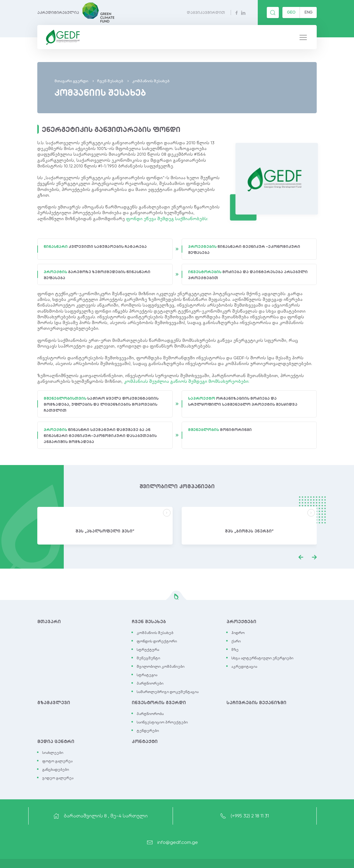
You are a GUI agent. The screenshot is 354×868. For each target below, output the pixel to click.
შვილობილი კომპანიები (160, 667)
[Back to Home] (62, 37)
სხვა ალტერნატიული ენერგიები (262, 658)
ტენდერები (148, 731)
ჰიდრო (238, 633)
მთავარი (49, 622)
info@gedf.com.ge (172, 842)
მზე (235, 650)
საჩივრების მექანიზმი (256, 703)
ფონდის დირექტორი (157, 641)
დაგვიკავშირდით (206, 12)
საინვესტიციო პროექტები (162, 722)
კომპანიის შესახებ (155, 633)
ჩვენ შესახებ (110, 81)
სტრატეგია (147, 675)
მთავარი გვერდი (71, 81)
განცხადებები (55, 770)
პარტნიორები (150, 683)
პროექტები (241, 622)
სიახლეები (53, 753)
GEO (291, 12)
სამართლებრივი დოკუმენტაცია (168, 692)
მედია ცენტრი (56, 742)
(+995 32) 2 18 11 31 (245, 816)
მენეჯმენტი (148, 658)
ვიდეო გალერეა (58, 778)
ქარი (236, 641)
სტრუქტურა (148, 650)
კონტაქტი (145, 742)
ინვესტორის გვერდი (159, 703)
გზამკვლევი (54, 703)
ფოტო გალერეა (57, 761)
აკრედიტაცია (244, 667)
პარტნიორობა (150, 714)
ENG (308, 12)
